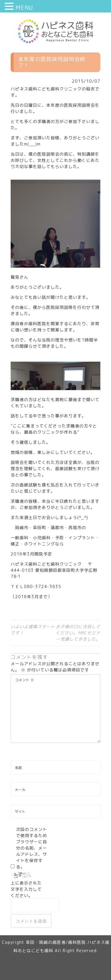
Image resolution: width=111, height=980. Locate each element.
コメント (25, 680)
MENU (24, 7)
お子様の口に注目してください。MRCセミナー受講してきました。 (78, 633)
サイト (20, 812)
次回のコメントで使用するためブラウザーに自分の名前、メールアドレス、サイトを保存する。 (32, 848)
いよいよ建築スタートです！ (33, 630)
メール (20, 790)
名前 (18, 768)
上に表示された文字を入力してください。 (26, 889)
